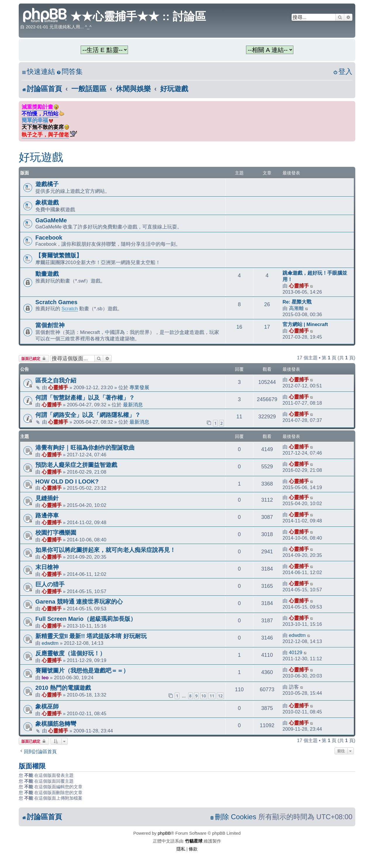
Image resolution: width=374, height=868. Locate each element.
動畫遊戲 (47, 274)
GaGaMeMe (51, 220)
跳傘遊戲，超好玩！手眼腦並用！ (315, 276)
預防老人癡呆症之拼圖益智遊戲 (76, 465)
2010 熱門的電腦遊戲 (63, 688)
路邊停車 (47, 515)
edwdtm (50, 643)
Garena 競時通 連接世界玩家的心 (79, 602)
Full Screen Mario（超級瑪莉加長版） (86, 619)
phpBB (164, 833)
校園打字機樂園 (56, 533)
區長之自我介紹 (56, 380)
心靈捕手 (299, 286)
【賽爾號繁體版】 (59, 255)
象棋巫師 (47, 706)
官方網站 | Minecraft (305, 324)
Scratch (70, 309)
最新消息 (133, 405)
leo (45, 678)
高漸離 (296, 308)
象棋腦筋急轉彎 (56, 724)
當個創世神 (50, 325)
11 (212, 696)
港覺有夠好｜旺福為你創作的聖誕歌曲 (85, 448)
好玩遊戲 (41, 157)
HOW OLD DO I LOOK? (67, 481)
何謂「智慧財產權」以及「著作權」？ (85, 398)
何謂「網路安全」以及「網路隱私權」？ (88, 415)
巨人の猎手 (50, 584)
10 (204, 696)
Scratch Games (56, 302)
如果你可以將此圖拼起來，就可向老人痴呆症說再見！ (105, 550)
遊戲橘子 (47, 184)
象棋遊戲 (47, 202)
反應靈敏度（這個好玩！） (70, 653)
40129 (296, 652)
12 (220, 696)
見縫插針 (47, 498)
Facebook (49, 238)
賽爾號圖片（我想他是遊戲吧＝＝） (82, 671)
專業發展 (139, 387)
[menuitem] (70, 72)
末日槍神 (47, 567)
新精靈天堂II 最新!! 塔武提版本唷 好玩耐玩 (91, 636)
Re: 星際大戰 (297, 302)
